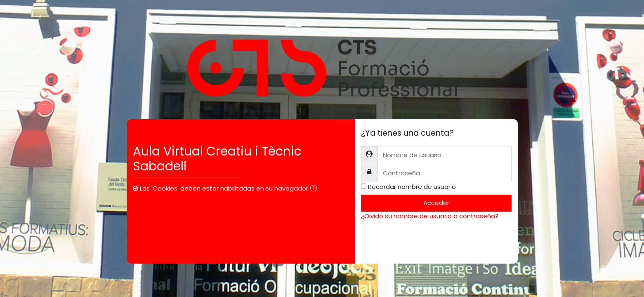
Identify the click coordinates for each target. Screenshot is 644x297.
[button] (315, 189)
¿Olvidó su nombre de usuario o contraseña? (430, 216)
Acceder (436, 203)
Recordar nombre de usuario (412, 187)
